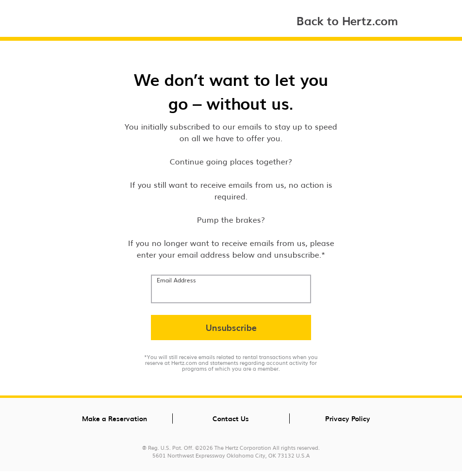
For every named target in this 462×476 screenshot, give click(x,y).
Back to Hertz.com (347, 20)
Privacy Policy (348, 418)
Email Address (176, 280)
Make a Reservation (115, 418)
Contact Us (231, 418)
